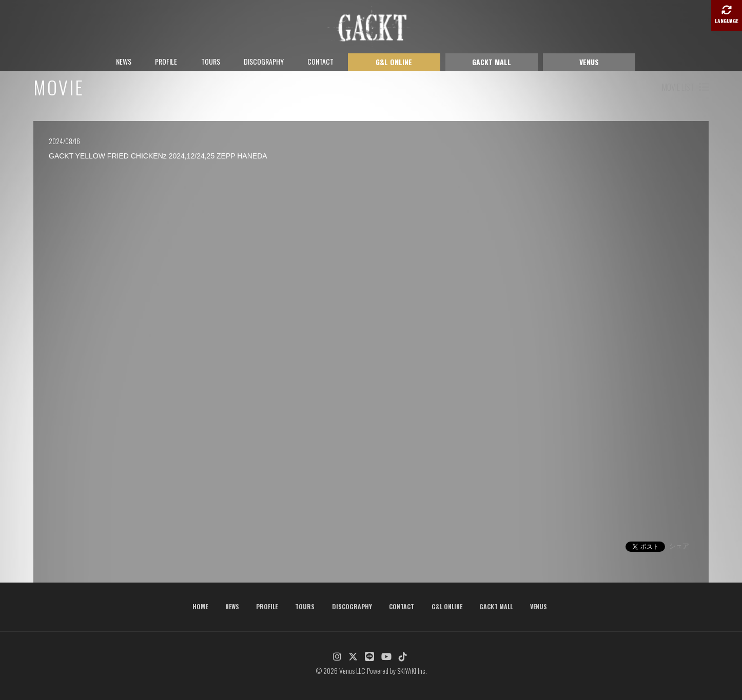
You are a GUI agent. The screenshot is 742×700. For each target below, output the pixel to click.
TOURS (211, 61)
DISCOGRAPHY (264, 61)
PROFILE (166, 61)
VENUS (589, 62)
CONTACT (320, 61)
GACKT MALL (492, 62)
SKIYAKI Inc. (412, 671)
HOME (200, 606)
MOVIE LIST (685, 87)
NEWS (124, 61)
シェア (679, 546)
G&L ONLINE (394, 62)
